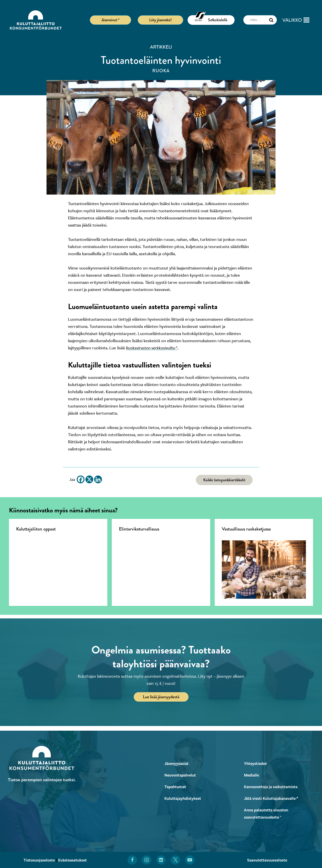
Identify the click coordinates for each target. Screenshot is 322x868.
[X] (89, 479)
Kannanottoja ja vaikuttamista (273, 786)
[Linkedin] (98, 479)
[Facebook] (81, 479)
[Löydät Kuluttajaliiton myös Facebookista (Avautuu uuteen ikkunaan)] (132, 860)
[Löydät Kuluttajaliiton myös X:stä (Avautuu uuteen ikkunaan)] (176, 860)
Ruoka (161, 71)
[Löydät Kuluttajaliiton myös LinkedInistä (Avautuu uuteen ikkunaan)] (161, 860)
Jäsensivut (110, 20)
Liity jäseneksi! (160, 20)
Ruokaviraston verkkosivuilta (153, 348)
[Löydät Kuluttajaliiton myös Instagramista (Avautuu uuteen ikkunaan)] (146, 860)
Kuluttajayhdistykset (184, 798)
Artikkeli (161, 47)
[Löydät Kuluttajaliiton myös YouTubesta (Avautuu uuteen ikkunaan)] (190, 860)
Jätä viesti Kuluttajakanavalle (273, 798)
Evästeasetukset (74, 860)
